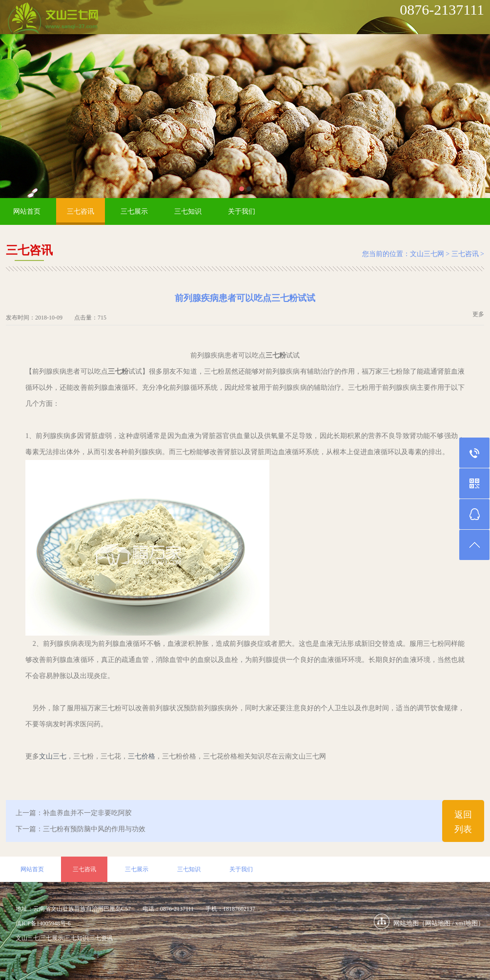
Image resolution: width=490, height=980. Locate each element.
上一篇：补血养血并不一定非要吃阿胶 (74, 813)
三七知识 (188, 211)
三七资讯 (101, 938)
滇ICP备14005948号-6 (43, 923)
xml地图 (467, 923)
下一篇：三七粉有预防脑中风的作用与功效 (81, 829)
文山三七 (53, 756)
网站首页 (27, 211)
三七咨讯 (81, 211)
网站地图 (438, 923)
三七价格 (142, 756)
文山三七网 (427, 254)
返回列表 (463, 822)
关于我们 (242, 211)
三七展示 (134, 211)
